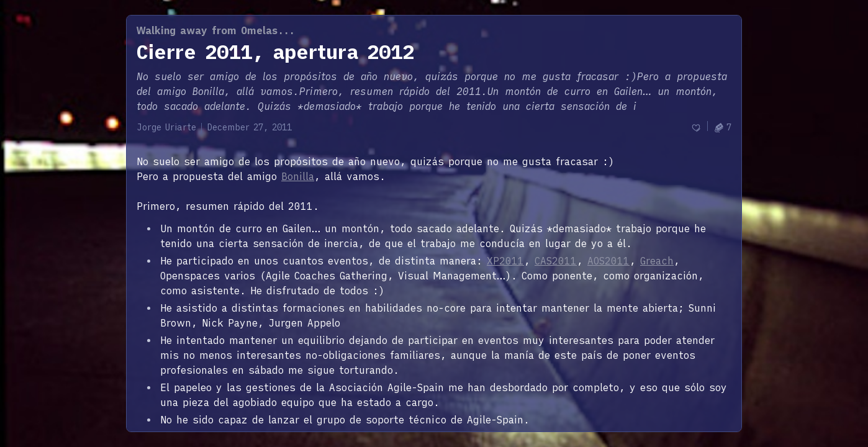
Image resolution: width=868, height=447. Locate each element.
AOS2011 (608, 261)
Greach (657, 261)
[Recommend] (696, 128)
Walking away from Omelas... (216, 30)
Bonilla (298, 176)
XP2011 (505, 261)
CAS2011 (556, 261)
